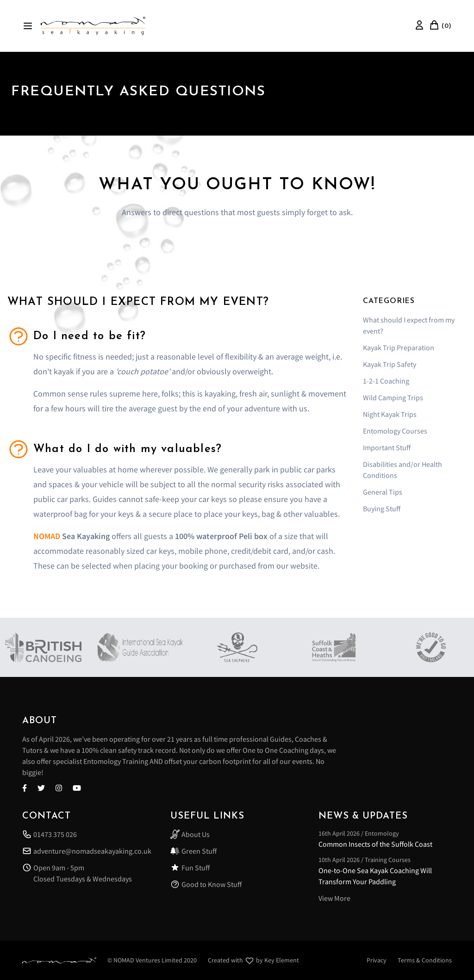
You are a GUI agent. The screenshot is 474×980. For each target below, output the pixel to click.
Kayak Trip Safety (390, 364)
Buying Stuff (382, 509)
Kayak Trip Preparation (399, 347)
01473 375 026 (50, 834)
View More (334, 898)
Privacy (377, 960)
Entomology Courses (395, 431)
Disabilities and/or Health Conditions (402, 470)
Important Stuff (387, 447)
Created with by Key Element (253, 961)
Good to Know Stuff (206, 884)
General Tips (383, 492)
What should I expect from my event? (409, 325)
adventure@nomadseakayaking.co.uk (87, 851)
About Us (190, 834)
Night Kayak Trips (390, 414)
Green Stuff (193, 851)
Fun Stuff (190, 868)
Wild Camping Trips (393, 397)
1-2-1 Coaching (386, 381)
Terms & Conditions (425, 960)
